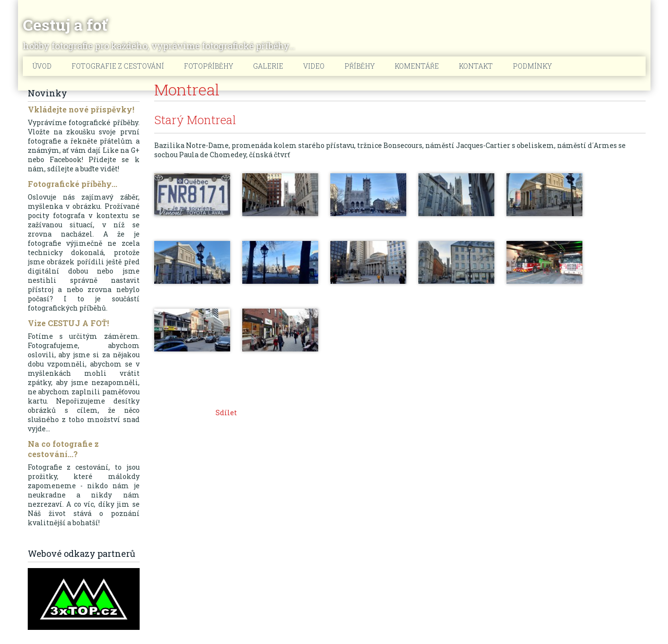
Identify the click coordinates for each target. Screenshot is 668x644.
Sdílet (226, 413)
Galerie (268, 66)
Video (314, 66)
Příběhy (360, 66)
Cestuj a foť (65, 25)
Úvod (42, 66)
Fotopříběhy (208, 66)
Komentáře (417, 66)
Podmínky (532, 66)
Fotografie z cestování (118, 66)
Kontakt (476, 66)
